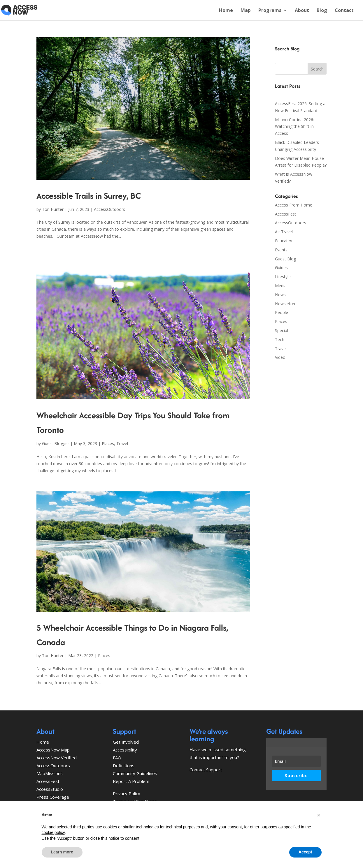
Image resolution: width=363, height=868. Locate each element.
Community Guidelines (135, 773)
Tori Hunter (53, 209)
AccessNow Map (53, 750)
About (302, 11)
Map (246, 11)
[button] (319, 815)
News (280, 295)
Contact (344, 11)
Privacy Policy (127, 793)
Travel (122, 443)
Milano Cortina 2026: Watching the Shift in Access (294, 127)
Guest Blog (285, 259)
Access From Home (294, 205)
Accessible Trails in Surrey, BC (89, 196)
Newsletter (285, 304)
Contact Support (206, 770)
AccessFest (286, 214)
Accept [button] (305, 852)
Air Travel (284, 232)
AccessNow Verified (57, 758)
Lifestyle (283, 277)
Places (108, 443)
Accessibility (125, 750)
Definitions (124, 765)
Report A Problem (131, 781)
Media (281, 286)
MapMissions (50, 773)
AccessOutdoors (109, 209)
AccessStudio (50, 789)
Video (280, 357)
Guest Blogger (56, 443)
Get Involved (126, 742)
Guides (281, 268)
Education (284, 241)
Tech (280, 339)
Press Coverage (53, 797)
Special (282, 330)
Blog (322, 11)
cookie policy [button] (53, 832)
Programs (270, 11)
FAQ (117, 758)
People (282, 312)
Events (281, 250)
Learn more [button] (62, 852)
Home (226, 11)
